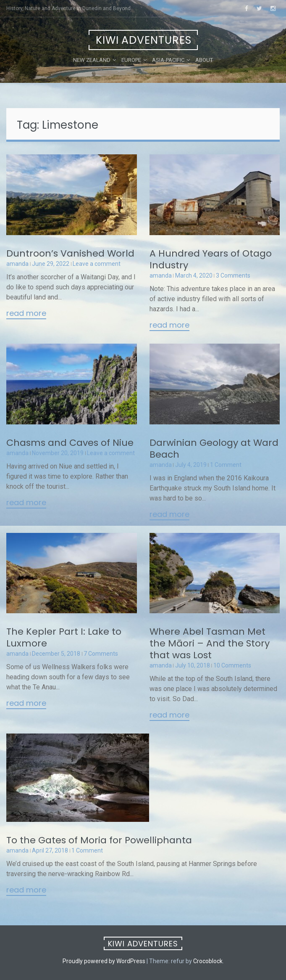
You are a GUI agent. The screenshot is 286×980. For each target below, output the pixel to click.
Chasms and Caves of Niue (70, 443)
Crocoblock (208, 961)
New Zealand (92, 60)
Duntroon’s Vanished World (70, 253)
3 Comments (233, 275)
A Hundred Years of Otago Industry (211, 259)
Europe (131, 60)
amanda (17, 264)
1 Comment (226, 465)
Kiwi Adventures (144, 40)
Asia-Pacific (168, 60)
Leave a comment (97, 264)
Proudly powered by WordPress (104, 961)
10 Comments (232, 665)
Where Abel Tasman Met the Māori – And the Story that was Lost (210, 643)
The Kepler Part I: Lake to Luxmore (64, 637)
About (204, 60)
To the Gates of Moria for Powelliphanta (99, 840)
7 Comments (101, 654)
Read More (26, 314)
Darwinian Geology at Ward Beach (214, 449)
